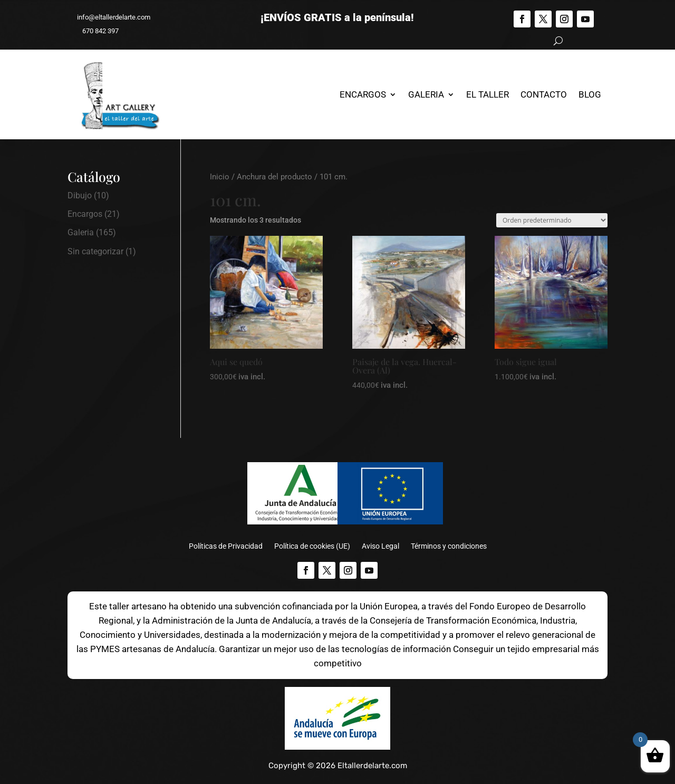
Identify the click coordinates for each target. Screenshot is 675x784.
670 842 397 (96, 31)
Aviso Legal (380, 546)
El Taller (488, 94)
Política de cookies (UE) (312, 546)
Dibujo (80, 195)
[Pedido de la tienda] (552, 220)
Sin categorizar (95, 251)
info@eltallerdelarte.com (109, 17)
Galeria (426, 94)
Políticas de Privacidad (226, 546)
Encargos (363, 94)
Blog (590, 94)
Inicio (220, 177)
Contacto (544, 94)
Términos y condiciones (449, 546)
